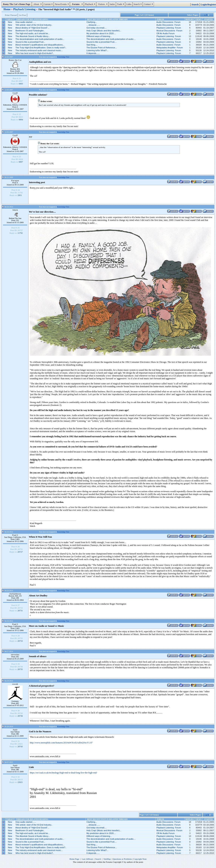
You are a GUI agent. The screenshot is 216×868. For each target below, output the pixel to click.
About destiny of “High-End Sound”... (32, 28)
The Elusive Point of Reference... (102, 48)
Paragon (15, 180)
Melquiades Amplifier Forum (170, 48)
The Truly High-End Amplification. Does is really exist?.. (41, 48)
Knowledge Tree (63, 57)
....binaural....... (93, 25)
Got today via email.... (96, 28)
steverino (15, 654)
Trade (121, 4)
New (10, 22)
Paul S (15, 535)
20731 (20, 611)
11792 (20, 233)
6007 (21, 162)
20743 (20, 746)
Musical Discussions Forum (169, 31)
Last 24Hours (87, 859)
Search (138, 4)
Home (7, 9)
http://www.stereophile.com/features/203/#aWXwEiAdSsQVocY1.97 (61, 743)
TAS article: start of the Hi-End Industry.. (34, 25)
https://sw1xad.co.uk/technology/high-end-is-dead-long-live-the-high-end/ (63, 773)
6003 (21, 84)
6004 (21, 119)
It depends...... (93, 53)
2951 (20, 195)
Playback (91, 4)
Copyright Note (140, 859)
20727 (20, 552)
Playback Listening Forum (169, 28)
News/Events (62, 4)
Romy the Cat (15, 60)
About (38, 4)
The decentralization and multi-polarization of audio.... (111, 39)
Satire (112, 4)
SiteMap (107, 859)
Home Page (74, 859)
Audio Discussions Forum (168, 22)
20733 (20, 641)
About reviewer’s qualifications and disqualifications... (40, 45)
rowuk (15, 684)
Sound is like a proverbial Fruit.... (101, 42)
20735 (20, 669)
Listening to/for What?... (97, 50)
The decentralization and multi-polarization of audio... (40, 39)
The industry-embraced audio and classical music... (39, 50)
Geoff (15, 93)
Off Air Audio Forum (166, 33)
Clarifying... (92, 22)
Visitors (103, 4)
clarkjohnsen (15, 594)
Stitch (15, 210)
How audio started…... (26, 22)
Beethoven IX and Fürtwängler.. (30, 31)
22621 (20, 782)
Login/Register (208, 5)
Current (49, 4)
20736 (20, 716)
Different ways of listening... (99, 36)
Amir (15, 730)
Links (129, 4)
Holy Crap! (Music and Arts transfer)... (104, 31)
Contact (149, 4)
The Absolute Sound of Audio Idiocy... (33, 36)
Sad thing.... (92, 45)
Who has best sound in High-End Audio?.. (35, 53)
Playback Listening (25, 9)
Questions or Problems (122, 859)
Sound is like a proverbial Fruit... (30, 42)
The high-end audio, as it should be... (33, 33)
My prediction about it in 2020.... (101, 33)
